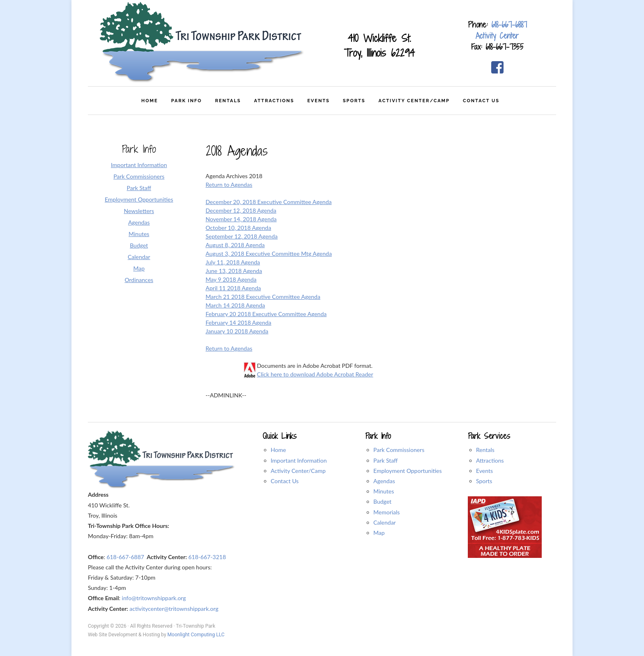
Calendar (385, 522)
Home (278, 450)
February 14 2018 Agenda (239, 322)
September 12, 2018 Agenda (242, 236)
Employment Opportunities (408, 471)
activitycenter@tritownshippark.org (174, 609)
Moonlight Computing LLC (196, 635)
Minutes (384, 491)
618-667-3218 (207, 557)
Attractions (490, 460)
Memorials (386, 512)
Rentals (485, 450)
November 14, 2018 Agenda (241, 219)
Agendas (384, 481)
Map (379, 533)
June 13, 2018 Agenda (234, 271)
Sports (484, 481)
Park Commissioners (399, 450)
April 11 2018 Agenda (233, 288)
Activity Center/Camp (298, 471)
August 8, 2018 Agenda (235, 245)
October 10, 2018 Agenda (239, 228)
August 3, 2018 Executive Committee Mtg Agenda (269, 253)
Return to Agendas (229, 185)
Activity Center (497, 36)
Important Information (299, 460)
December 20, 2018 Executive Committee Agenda (269, 202)
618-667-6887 (509, 25)
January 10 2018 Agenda (237, 331)
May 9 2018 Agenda (231, 279)
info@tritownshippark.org (154, 598)
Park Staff (385, 460)
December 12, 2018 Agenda (241, 210)
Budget (382, 501)
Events (484, 471)
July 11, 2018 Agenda (233, 262)
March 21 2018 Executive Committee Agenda (263, 297)
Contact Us (285, 481)
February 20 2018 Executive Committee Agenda (266, 314)
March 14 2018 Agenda (236, 305)
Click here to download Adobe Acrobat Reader (315, 374)
